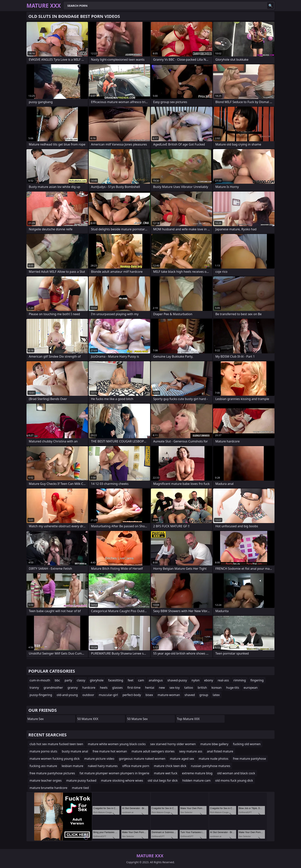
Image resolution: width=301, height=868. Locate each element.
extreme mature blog (197, 773)
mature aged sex (182, 759)
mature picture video (99, 759)
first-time (134, 688)
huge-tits (233, 688)
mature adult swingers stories (153, 751)
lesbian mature (72, 766)
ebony (209, 680)
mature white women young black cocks (117, 744)
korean (217, 688)
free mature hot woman (110, 751)
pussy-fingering (41, 695)
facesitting (116, 680)
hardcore (89, 688)
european (251, 688)
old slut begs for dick (163, 780)
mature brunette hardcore (48, 788)
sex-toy (175, 688)
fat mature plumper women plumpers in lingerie (114, 773)
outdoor (88, 695)
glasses (117, 688)
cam (141, 680)
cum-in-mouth (40, 680)
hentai (150, 688)
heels (104, 688)
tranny (34, 688)
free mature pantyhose (250, 759)
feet (131, 680)
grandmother (53, 688)
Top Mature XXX (188, 719)
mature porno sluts (43, 751)
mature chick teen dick (170, 766)
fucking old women (247, 744)
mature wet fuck (166, 773)
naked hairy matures (103, 766)
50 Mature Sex (137, 719)
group (204, 695)
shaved (190, 695)
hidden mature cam (196, 780)
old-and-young (67, 695)
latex (216, 695)
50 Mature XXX (88, 719)
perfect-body (132, 695)
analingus (156, 680)
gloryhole (97, 680)
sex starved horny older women (173, 744)
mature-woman (169, 695)
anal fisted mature (220, 751)
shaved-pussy (177, 680)
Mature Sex (36, 719)
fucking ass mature (43, 766)
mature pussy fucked (81, 780)
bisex (149, 695)
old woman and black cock (236, 773)
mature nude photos (213, 759)
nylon (196, 680)
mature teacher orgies (46, 780)
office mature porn (136, 766)
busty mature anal (75, 751)
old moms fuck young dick (234, 780)
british (202, 688)
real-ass (223, 680)
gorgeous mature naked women (142, 759)
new (162, 688)
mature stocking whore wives (122, 780)
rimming (240, 680)
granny (73, 688)
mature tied (80, 788)
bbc (57, 680)
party (68, 680)
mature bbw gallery (214, 744)
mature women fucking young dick (55, 759)
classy (81, 680)
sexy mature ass (191, 751)
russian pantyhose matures (211, 766)
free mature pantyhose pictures (52, 773)
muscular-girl (108, 695)
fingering (257, 680)
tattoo (189, 688)
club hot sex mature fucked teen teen (56, 744)
